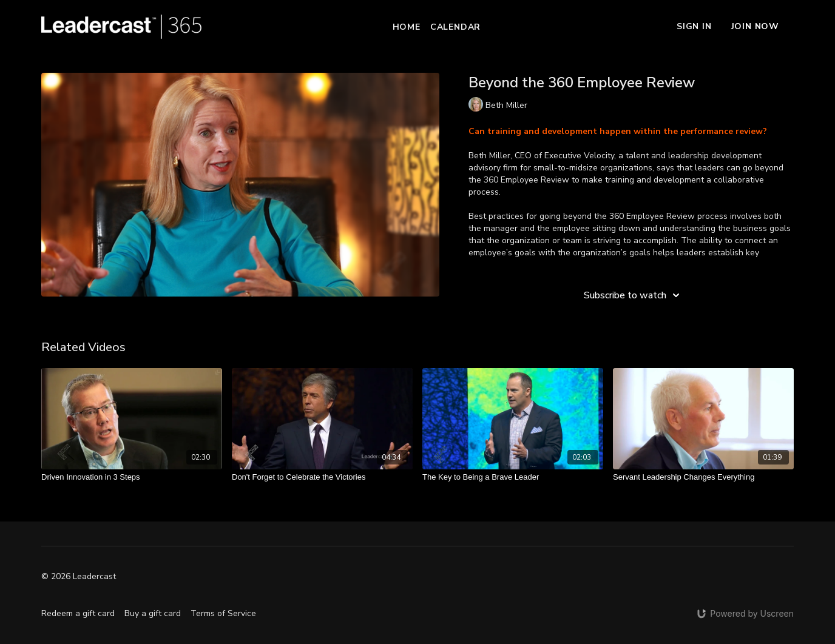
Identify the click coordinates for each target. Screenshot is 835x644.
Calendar (455, 27)
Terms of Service (223, 613)
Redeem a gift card (78, 613)
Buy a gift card (153, 613)
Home (407, 27)
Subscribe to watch (634, 295)
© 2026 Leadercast (79, 577)
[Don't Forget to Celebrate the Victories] (322, 477)
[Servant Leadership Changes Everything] (703, 477)
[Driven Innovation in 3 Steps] (132, 477)
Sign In (694, 26)
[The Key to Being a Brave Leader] (513, 477)
